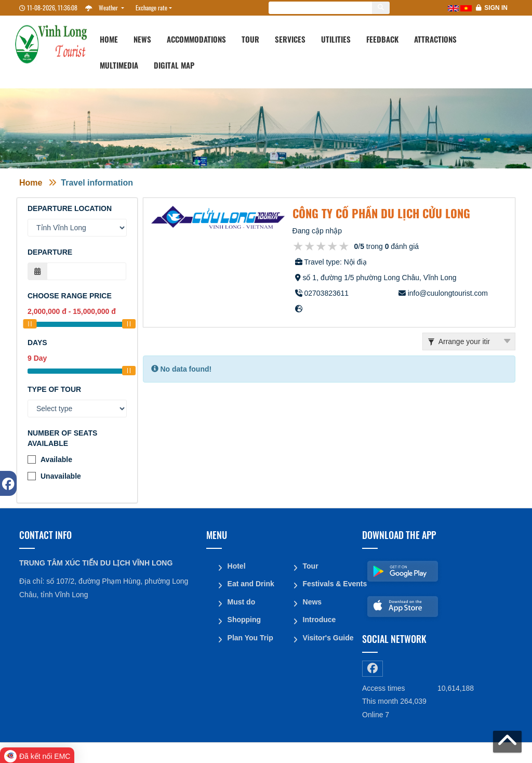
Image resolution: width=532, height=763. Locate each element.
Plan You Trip (250, 636)
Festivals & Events (328, 583)
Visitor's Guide (328, 636)
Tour (250, 39)
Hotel (236, 565)
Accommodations (196, 39)
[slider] (30, 324)
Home (109, 39)
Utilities (336, 39)
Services (290, 39)
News (142, 39)
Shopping (244, 619)
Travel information (97, 183)
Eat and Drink (250, 583)
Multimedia (119, 65)
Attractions (435, 39)
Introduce (319, 619)
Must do (241, 601)
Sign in (496, 8)
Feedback (382, 39)
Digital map (174, 65)
